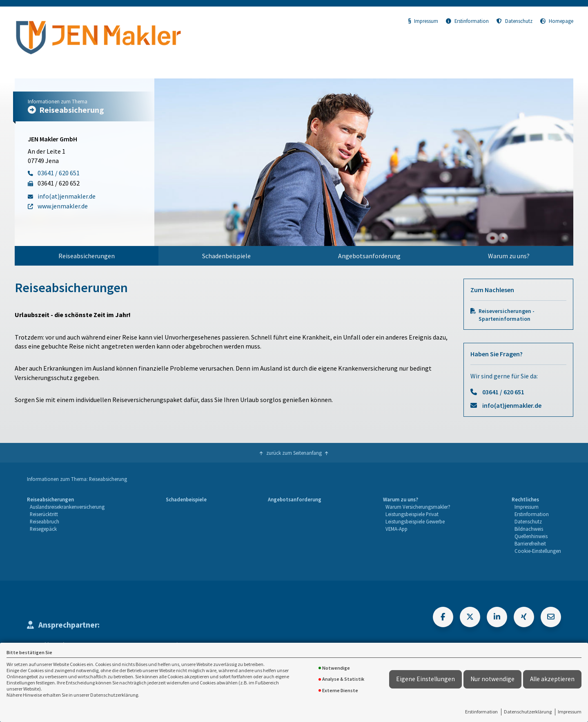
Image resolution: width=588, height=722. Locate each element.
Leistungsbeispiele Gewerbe (415, 521)
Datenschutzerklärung (528, 712)
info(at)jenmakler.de (512, 405)
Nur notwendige (492, 679)
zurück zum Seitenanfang (294, 453)
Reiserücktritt (44, 514)
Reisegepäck (43, 529)
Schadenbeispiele (226, 256)
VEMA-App (396, 529)
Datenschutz (514, 21)
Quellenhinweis (531, 536)
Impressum (570, 712)
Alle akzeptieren (552, 679)
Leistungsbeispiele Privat (412, 514)
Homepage (557, 21)
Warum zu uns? (509, 256)
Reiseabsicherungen (87, 256)
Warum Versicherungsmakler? (418, 507)
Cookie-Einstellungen (538, 551)
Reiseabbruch (45, 521)
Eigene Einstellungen (425, 679)
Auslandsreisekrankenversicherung (67, 507)
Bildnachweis (529, 529)
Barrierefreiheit (530, 543)
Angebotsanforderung (369, 256)
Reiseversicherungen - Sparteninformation (507, 315)
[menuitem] (87, 256)
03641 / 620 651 (503, 392)
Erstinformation (481, 712)
